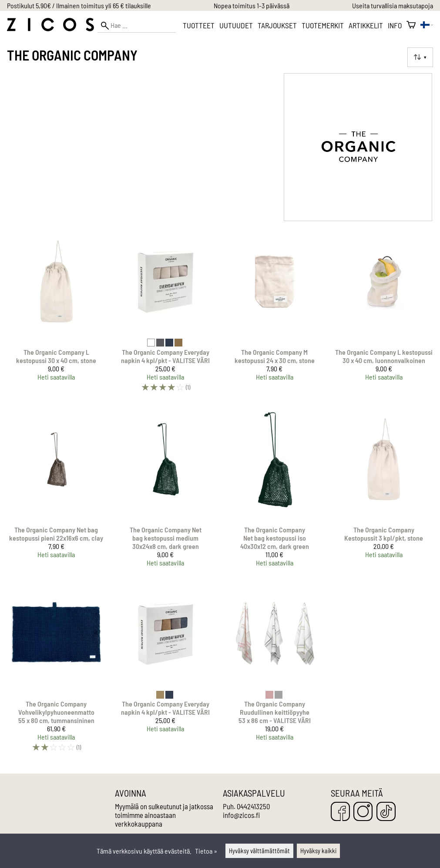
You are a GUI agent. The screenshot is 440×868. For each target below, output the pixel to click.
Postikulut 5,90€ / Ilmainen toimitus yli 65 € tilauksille (79, 5)
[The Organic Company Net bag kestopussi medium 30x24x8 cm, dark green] (166, 492)
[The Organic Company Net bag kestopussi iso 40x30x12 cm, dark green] (275, 492)
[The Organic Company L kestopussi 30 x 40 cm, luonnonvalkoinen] (384, 316)
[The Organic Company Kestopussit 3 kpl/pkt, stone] (384, 492)
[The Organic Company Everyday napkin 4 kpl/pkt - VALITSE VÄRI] (166, 316)
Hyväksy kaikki (318, 851)
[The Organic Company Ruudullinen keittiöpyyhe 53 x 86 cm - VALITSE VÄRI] (275, 672)
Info (395, 25)
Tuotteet (199, 25)
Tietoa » (206, 851)
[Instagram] (363, 812)
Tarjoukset (277, 25)
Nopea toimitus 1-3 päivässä (252, 5)
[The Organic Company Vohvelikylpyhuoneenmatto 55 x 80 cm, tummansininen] (56, 672)
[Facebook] (340, 812)
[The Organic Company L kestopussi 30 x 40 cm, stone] (56, 316)
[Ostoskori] (411, 25)
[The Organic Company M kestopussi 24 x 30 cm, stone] (275, 316)
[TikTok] (386, 812)
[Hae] (137, 25)
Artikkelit (366, 25)
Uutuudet (236, 25)
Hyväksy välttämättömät (259, 851)
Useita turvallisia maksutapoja (393, 5)
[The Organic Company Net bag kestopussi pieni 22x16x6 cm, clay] (56, 492)
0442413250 (253, 806)
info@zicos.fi (241, 815)
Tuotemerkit (323, 25)
